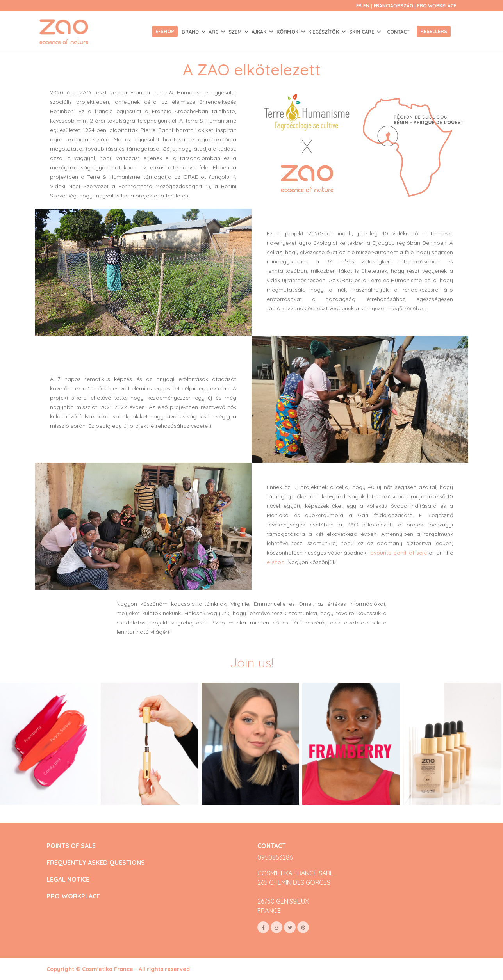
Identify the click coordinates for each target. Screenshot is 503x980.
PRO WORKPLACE (73, 896)
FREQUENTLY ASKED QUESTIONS (96, 863)
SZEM (236, 32)
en (366, 6)
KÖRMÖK (288, 32)
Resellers (434, 31)
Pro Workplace (437, 6)
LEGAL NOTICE (68, 880)
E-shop (165, 31)
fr (359, 6)
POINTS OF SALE (71, 846)
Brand (191, 32)
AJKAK (260, 32)
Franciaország (394, 6)
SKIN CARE (362, 32)
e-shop (276, 562)
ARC (214, 32)
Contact (398, 32)
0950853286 (275, 857)
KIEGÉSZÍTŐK (324, 32)
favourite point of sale (397, 553)
